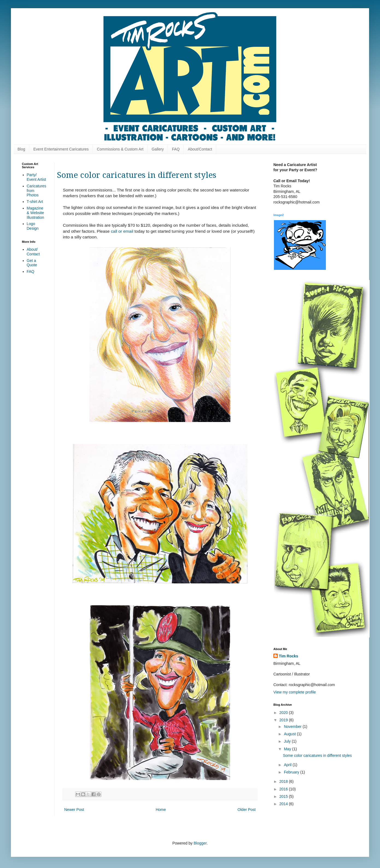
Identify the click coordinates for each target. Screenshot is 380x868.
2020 (284, 713)
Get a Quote (32, 263)
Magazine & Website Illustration (36, 213)
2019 (284, 720)
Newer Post (74, 810)
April (288, 765)
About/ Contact (33, 252)
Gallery (158, 149)
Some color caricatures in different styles (317, 755)
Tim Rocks (289, 656)
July (288, 741)
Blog (21, 149)
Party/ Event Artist (36, 177)
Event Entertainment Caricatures (61, 149)
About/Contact (200, 149)
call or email (122, 231)
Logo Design (33, 226)
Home (161, 810)
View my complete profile (295, 692)
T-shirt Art (35, 202)
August (290, 734)
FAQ (176, 149)
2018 (284, 781)
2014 (284, 804)
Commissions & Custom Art (120, 149)
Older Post (247, 810)
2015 (284, 796)
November (293, 727)
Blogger (200, 843)
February (292, 772)
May (288, 749)
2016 (284, 789)
